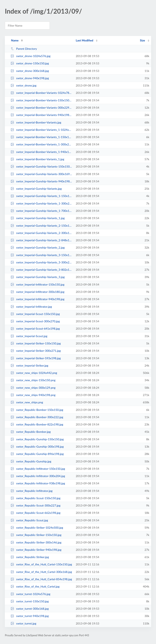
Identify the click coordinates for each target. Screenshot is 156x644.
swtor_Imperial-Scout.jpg (29, 336)
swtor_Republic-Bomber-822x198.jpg (37, 424)
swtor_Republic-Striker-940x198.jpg (36, 550)
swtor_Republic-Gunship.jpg (31, 461)
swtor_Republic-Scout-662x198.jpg (35, 513)
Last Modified (84, 40)
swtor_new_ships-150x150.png (33, 380)
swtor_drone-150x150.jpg (30, 63)
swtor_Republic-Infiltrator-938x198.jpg (38, 483)
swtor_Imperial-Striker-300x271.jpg (36, 351)
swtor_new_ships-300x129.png (33, 388)
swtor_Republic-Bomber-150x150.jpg (37, 410)
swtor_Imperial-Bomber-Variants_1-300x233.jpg (41, 144)
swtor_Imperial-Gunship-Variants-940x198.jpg (41, 181)
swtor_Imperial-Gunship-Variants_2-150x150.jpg (41, 226)
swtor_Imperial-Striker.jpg (29, 365)
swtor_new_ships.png (27, 402)
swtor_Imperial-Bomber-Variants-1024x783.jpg (41, 93)
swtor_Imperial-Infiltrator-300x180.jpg (37, 292)
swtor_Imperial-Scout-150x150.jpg (35, 314)
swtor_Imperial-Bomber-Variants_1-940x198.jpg (41, 152)
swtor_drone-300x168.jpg (30, 71)
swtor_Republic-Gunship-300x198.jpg (37, 446)
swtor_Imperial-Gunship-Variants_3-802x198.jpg (41, 270)
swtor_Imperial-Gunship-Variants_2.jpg (38, 247)
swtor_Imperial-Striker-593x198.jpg (36, 358)
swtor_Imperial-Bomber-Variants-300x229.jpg (41, 108)
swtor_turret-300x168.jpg (30, 609)
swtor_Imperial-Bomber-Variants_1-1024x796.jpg (41, 130)
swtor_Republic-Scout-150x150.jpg (35, 498)
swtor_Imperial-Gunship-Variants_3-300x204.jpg (41, 262)
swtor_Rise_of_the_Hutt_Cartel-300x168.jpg (41, 572)
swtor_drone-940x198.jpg (30, 78)
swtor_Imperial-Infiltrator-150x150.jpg (37, 284)
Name (15, 40)
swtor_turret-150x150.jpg (30, 601)
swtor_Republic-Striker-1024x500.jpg (37, 528)
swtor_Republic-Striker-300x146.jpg (36, 542)
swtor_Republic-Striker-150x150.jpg (36, 535)
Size (142, 40)
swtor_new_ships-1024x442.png (34, 373)
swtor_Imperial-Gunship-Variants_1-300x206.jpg (41, 203)
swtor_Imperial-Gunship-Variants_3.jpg (38, 277)
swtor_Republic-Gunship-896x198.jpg (37, 454)
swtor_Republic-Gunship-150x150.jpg (37, 439)
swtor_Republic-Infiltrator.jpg (32, 491)
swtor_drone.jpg (23, 85)
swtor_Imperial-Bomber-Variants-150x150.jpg (41, 100)
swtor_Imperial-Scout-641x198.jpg (35, 328)
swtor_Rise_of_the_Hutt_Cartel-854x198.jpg (41, 579)
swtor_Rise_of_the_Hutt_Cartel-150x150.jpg (41, 564)
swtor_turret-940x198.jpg (30, 616)
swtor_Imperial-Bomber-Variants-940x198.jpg (41, 115)
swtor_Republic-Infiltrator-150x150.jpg (38, 469)
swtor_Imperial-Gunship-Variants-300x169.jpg (41, 174)
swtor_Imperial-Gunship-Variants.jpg (36, 189)
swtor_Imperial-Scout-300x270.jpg (35, 321)
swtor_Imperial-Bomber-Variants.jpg (36, 122)
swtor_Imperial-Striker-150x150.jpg (36, 343)
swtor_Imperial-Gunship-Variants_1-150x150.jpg (41, 196)
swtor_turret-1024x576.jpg (30, 594)
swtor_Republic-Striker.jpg (30, 557)
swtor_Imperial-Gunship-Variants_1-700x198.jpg (41, 211)
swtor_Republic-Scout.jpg (29, 520)
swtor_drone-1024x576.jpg (30, 56)
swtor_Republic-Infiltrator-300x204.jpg (38, 476)
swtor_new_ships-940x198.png (33, 395)
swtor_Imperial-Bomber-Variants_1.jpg (37, 159)
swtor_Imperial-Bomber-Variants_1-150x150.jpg (41, 137)
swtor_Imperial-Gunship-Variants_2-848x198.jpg (41, 240)
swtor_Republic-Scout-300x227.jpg (35, 505)
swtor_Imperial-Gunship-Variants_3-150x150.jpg (41, 255)
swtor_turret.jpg (23, 623)
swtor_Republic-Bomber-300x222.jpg (37, 417)
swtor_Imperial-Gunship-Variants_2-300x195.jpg (41, 233)
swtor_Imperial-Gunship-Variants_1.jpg (38, 218)
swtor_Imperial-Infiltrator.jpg (31, 307)
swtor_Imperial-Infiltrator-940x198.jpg (37, 299)
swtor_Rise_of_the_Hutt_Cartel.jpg (35, 586)
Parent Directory (24, 49)
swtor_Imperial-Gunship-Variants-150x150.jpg (41, 166)
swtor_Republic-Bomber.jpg (31, 432)
